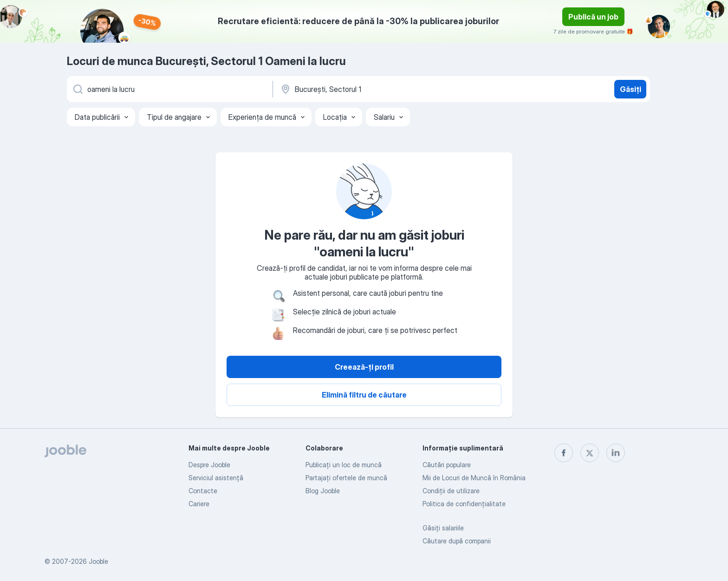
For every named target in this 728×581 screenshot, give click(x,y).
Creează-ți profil (364, 367)
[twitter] (590, 453)
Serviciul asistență (216, 478)
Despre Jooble (209, 465)
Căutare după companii (457, 541)
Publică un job (593, 17)
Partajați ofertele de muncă (346, 478)
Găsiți (630, 89)
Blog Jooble (323, 491)
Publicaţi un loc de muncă (344, 465)
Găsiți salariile (443, 528)
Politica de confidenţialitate (464, 504)
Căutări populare (447, 465)
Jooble (98, 561)
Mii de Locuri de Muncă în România (474, 478)
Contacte (203, 491)
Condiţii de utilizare (451, 491)
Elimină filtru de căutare (364, 395)
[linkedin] (616, 453)
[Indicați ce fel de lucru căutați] (169, 89)
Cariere (199, 504)
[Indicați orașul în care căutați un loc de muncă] (377, 89)
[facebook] (564, 453)
